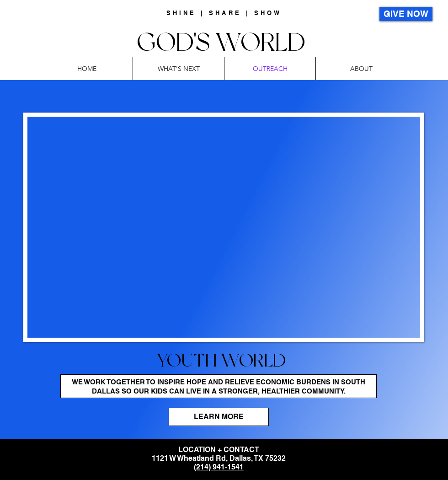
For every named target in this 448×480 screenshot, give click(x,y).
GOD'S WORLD (224, 42)
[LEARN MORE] (219, 417)
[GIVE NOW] (406, 14)
